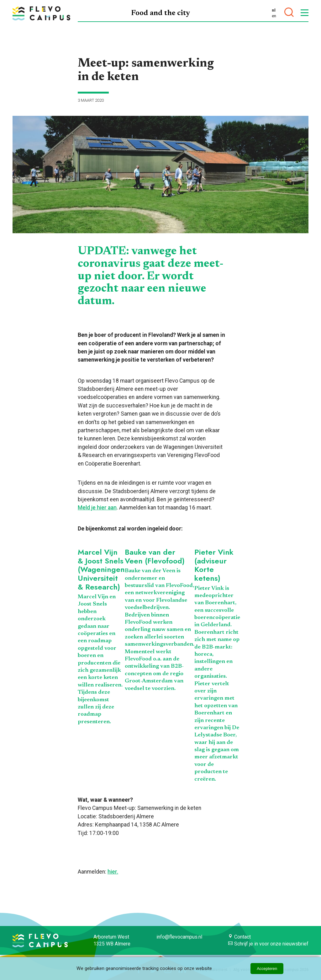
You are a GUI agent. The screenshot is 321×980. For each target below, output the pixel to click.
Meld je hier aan (97, 508)
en (274, 16)
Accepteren (267, 969)
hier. (113, 872)
